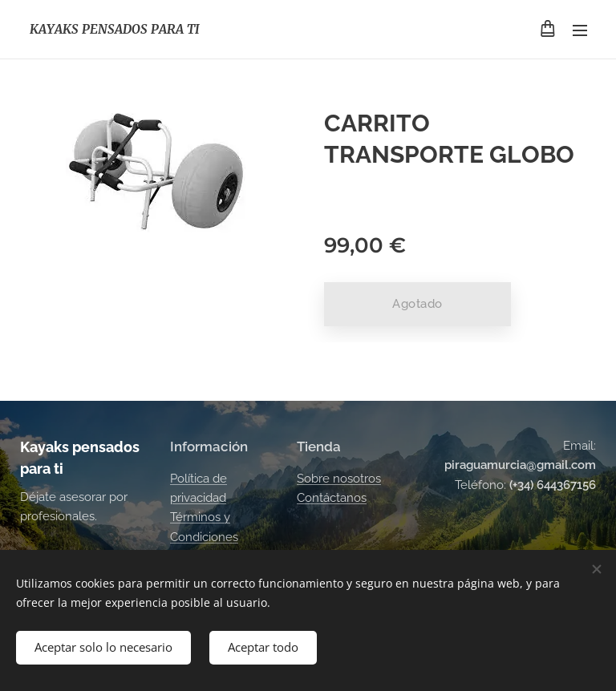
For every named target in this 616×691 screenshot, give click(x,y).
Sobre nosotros (339, 478)
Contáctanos (332, 498)
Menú (580, 30)
